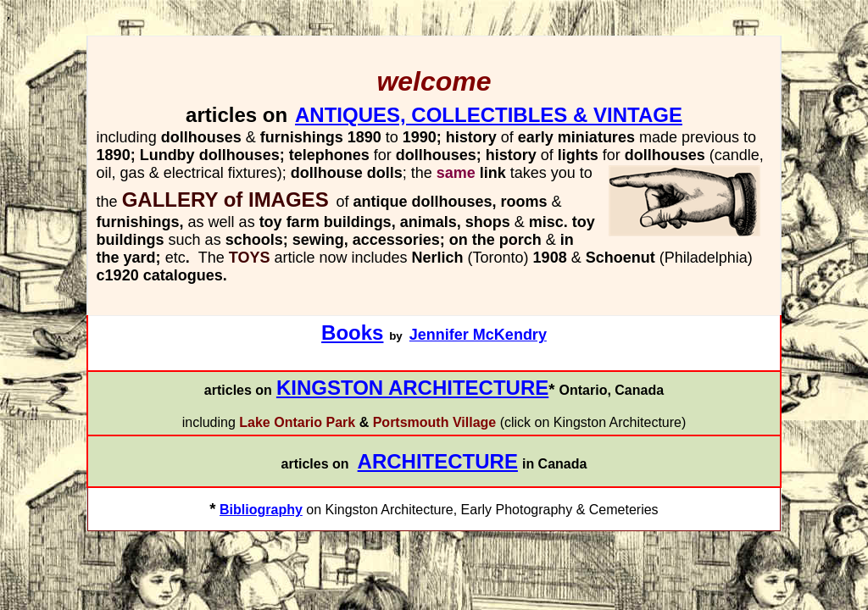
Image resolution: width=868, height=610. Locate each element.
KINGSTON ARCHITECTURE (412, 388)
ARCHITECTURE (438, 461)
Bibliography (261, 510)
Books (352, 333)
